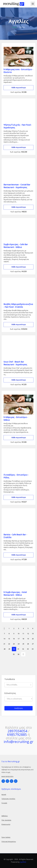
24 (19, 644)
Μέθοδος (5, 816)
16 (14, 639)
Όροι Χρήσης (6, 837)
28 (5, 649)
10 (19, 634)
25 (23, 644)
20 (33, 639)
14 (4, 639)
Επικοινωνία (6, 824)
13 (33, 634)
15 (9, 639)
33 (28, 649)
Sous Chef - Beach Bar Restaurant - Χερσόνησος (15, 363)
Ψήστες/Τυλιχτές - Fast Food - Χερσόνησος (18, 126)
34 (33, 649)
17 (19, 639)
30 (14, 649)
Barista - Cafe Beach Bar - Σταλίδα (15, 536)
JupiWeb (23, 862)
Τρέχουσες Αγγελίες (8, 799)
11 (23, 634)
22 (9, 644)
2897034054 (17, 731)
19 (28, 639)
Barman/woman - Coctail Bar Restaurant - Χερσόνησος (17, 186)
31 (18, 649)
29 (9, 649)
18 (23, 639)
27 (33, 644)
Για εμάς (4, 803)
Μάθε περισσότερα (19, 88)
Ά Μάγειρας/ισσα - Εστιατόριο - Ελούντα (18, 71)
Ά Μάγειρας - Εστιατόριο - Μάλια (16, 419)
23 (14, 644)
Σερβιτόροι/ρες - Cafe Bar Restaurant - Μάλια (16, 246)
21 (4, 644)
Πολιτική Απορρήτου (9, 841)
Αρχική (14, 27)
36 (18, 654)
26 (28, 644)
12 (28, 634)
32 (23, 649)
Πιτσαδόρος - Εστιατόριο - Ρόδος (16, 476)
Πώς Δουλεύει (6, 820)
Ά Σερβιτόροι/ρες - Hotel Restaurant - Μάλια (15, 594)
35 (14, 654)
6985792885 (17, 734)
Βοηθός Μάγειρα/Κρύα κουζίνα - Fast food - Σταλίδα (18, 306)
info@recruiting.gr (19, 742)
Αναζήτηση (19, 708)
